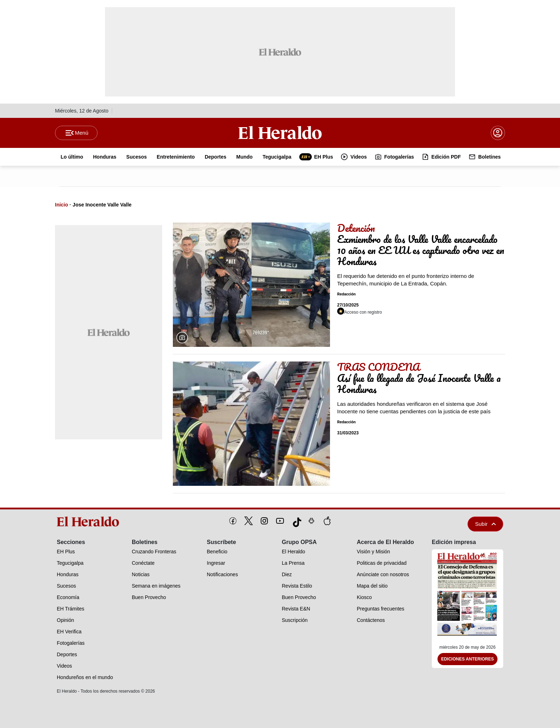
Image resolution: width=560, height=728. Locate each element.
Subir (485, 524)
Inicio (62, 205)
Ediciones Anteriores (467, 659)
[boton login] (498, 133)
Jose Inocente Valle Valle (102, 205)
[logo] (90, 522)
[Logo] (280, 133)
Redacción (346, 295)
